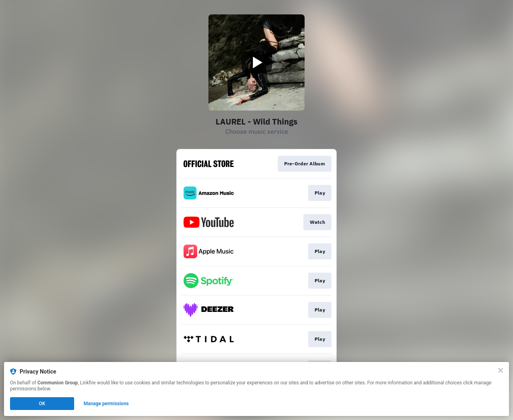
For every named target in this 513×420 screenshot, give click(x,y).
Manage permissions (106, 404)
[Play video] (256, 62)
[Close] (501, 370)
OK (42, 404)
